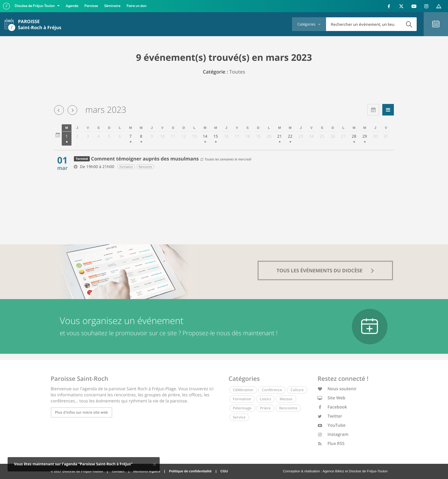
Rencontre (288, 408)
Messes (286, 399)
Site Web (332, 398)
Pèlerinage (242, 408)
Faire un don (136, 6)
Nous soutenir (337, 389)
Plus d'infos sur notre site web (82, 412)
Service (239, 417)
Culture (297, 390)
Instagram (333, 434)
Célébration (243, 390)
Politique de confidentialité (190, 471)
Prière (265, 408)
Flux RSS (331, 444)
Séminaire (113, 6)
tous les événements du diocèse (325, 271)
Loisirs (265, 399)
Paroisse (91, 6)
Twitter (330, 416)
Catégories (309, 24)
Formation (242, 399)
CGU (224, 471)
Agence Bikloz (333, 471)
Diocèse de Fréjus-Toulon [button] (35, 6)
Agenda (72, 6)
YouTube (332, 425)
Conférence (272, 390)
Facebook (332, 407)
